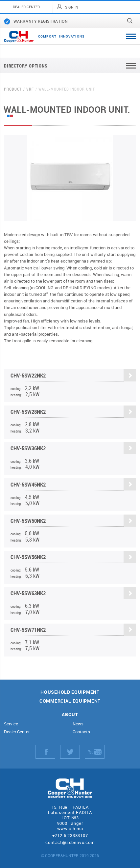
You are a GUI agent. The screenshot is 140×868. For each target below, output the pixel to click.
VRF (30, 89)
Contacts (81, 732)
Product (13, 89)
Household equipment (70, 692)
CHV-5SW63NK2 (73, 593)
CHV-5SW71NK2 (73, 630)
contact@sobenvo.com (70, 842)
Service (11, 724)
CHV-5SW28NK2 (73, 412)
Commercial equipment (70, 701)
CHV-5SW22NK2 (73, 376)
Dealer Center (17, 732)
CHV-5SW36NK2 (73, 448)
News (78, 724)
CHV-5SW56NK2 (73, 557)
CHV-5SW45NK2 (73, 484)
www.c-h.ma (70, 828)
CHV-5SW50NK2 (73, 521)
